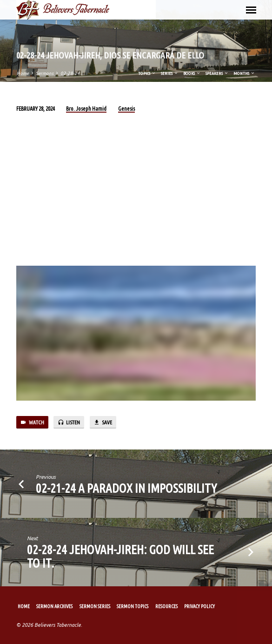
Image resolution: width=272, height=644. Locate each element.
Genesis (126, 109)
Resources (166, 606)
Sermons (45, 73)
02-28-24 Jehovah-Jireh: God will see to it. (120, 556)
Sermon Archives (54, 606)
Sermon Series (95, 606)
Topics (147, 73)
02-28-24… (73, 73)
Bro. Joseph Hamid (86, 109)
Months (244, 73)
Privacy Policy (199, 606)
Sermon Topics (133, 606)
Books (192, 73)
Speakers (217, 73)
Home (23, 73)
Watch (32, 423)
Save (103, 423)
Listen (69, 423)
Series (170, 73)
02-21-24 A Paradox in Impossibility (126, 488)
